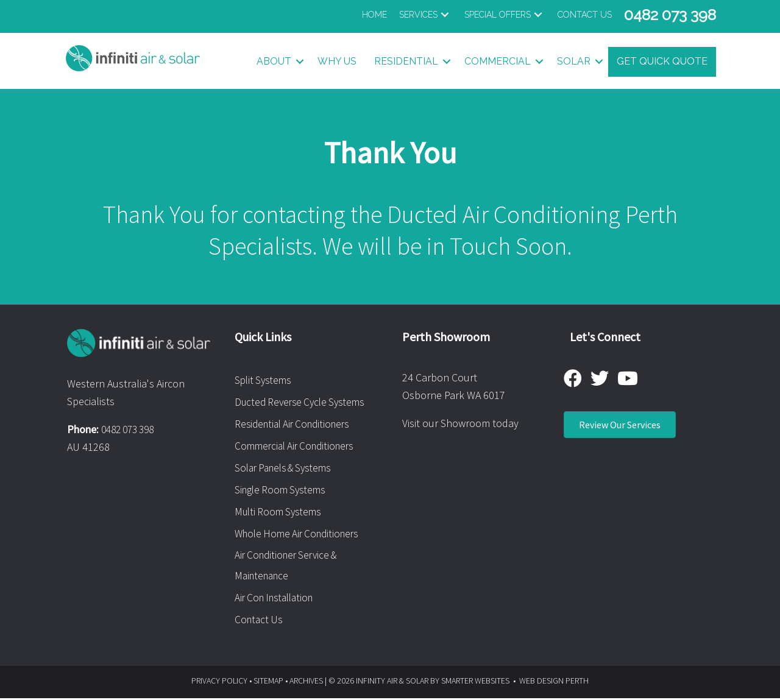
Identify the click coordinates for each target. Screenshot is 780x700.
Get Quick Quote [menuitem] (662, 62)
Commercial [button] (498, 62)
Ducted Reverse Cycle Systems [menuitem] (304, 402)
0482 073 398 (131, 430)
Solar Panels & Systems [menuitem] (288, 468)
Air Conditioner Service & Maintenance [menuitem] (290, 567)
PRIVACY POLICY (219, 683)
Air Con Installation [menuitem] (278, 600)
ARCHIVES (306, 683)
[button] (426, 15)
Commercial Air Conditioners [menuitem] (298, 446)
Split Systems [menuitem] (265, 380)
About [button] (274, 62)
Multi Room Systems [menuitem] (281, 512)
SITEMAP (268, 683)
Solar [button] (574, 62)
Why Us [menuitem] (337, 62)
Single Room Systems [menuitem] (283, 490)
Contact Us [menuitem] (260, 622)
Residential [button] (406, 62)
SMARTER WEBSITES (475, 683)
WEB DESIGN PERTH (554, 683)
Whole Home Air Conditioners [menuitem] (301, 534)
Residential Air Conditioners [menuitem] (296, 424)
